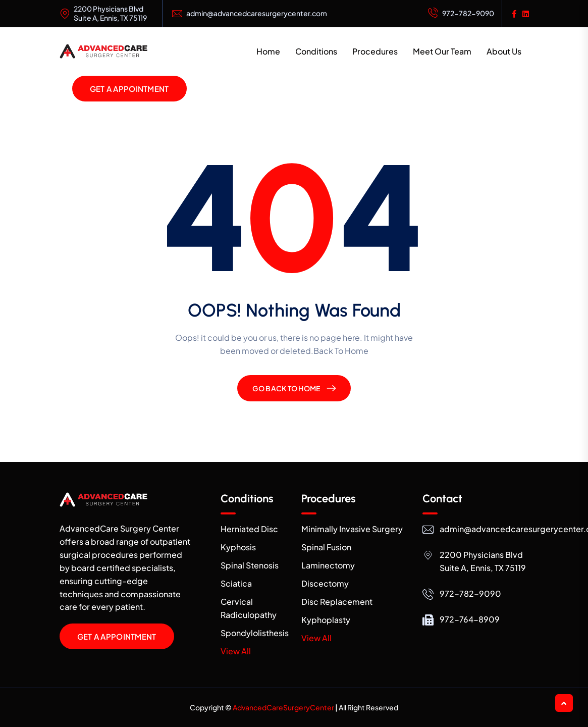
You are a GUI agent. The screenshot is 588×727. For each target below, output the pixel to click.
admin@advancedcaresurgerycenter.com (257, 13)
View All (236, 651)
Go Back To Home (286, 388)
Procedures (375, 51)
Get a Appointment (129, 89)
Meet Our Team (442, 51)
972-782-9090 (461, 14)
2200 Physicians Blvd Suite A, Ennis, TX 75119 (110, 13)
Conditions (316, 51)
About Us (504, 51)
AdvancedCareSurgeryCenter (283, 707)
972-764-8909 (470, 619)
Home (268, 51)
